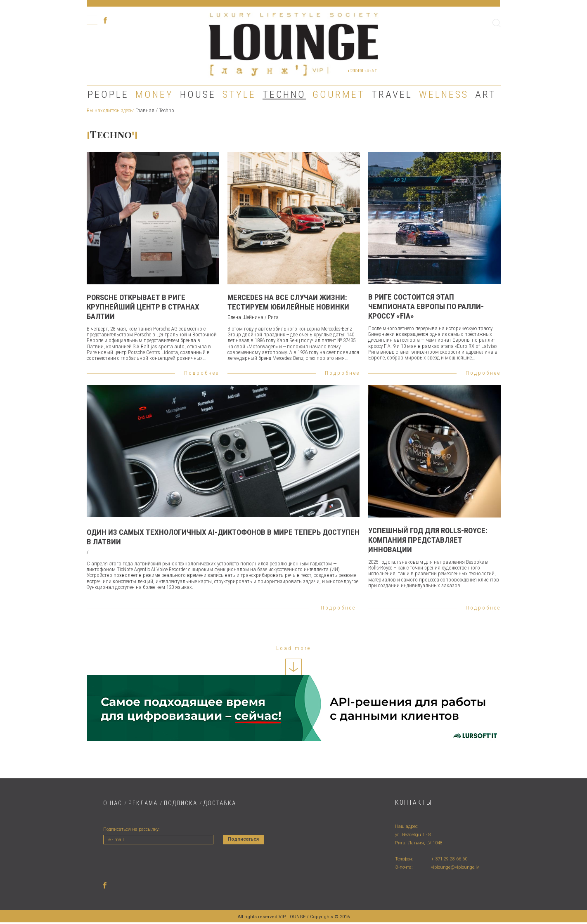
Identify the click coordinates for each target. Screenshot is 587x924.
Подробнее (202, 373)
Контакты (413, 802)
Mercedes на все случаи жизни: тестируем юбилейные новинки (288, 302)
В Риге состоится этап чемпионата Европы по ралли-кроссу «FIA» (426, 306)
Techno (284, 95)
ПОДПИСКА (181, 803)
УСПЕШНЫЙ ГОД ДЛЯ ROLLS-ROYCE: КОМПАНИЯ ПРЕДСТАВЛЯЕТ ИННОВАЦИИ (428, 540)
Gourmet (339, 95)
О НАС (113, 803)
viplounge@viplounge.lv (455, 867)
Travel (392, 95)
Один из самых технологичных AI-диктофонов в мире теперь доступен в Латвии (223, 537)
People (108, 95)
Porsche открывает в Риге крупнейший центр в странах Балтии (143, 307)
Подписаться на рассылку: (131, 829)
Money (154, 95)
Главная (145, 110)
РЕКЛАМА (143, 803)
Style (239, 95)
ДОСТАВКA (220, 803)
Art (486, 95)
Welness (444, 95)
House (198, 95)
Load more (293, 648)
